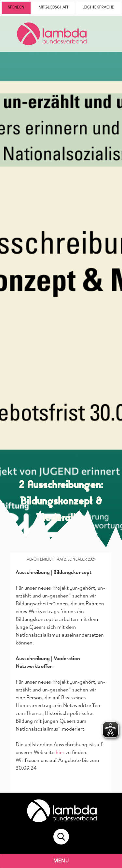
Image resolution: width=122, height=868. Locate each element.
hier (60, 752)
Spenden (16, 8)
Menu (61, 861)
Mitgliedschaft (54, 8)
